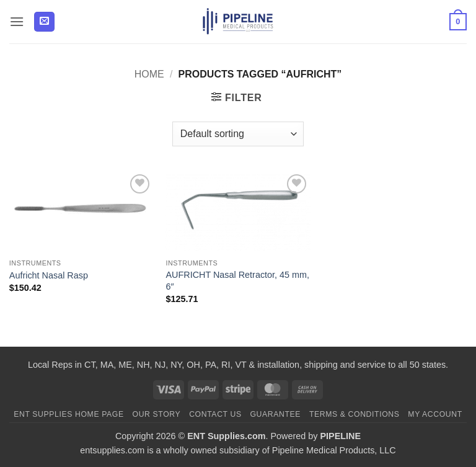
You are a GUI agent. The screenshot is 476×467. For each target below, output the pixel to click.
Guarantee (275, 414)
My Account (435, 414)
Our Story (157, 414)
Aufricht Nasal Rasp (49, 275)
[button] (17, 21)
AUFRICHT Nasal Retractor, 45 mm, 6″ (237, 281)
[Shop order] (238, 134)
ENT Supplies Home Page (69, 414)
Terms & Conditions (355, 414)
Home (149, 74)
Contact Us (215, 414)
